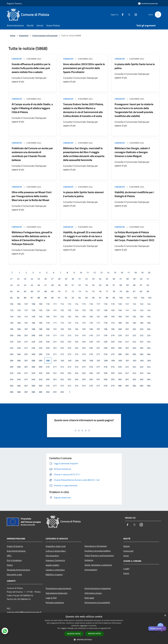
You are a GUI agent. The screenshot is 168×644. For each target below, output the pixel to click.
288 (33, 360)
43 (18, 285)
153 (69, 317)
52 (80, 285)
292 (62, 360)
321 (127, 367)
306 (19, 367)
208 (33, 335)
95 (86, 298)
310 (48, 367)
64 (18, 291)
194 (77, 329)
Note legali (89, 598)
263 (142, 348)
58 (121, 285)
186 (19, 329)
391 (55, 392)
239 (113, 342)
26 (46, 279)
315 (84, 367)
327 (26, 373)
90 (52, 298)
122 (134, 304)
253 (69, 348)
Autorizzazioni (91, 570)
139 (113, 310)
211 (55, 335)
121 (127, 304)
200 (120, 329)
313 (69, 367)
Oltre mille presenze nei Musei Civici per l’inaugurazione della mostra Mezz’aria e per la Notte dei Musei (32, 196)
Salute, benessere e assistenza (98, 565)
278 (105, 354)
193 (69, 329)
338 (105, 373)
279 (113, 354)
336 (91, 373)
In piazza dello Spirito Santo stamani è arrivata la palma (83, 194)
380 (120, 386)
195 (84, 329)
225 (12, 342)
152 (62, 317)
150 (48, 317)
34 (100, 279)
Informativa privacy (93, 593)
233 (69, 342)
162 (134, 317)
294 (77, 360)
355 (84, 379)
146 (19, 317)
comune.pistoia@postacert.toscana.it (24, 612)
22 (18, 279)
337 (98, 373)
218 (105, 335)
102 (135, 298)
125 (12, 310)
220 (120, 335)
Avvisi (126, 556)
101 (128, 298)
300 (120, 360)
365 (12, 386)
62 (148, 285)
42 (11, 285)
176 (91, 323)
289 (40, 360)
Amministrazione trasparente (98, 588)
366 (19, 386)
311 (55, 367)
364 (149, 379)
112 (62, 304)
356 (91, 379)
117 (98, 304)
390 (48, 392)
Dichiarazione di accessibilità (97, 602)
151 (55, 317)
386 (19, 392)
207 (26, 335)
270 (48, 354)
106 (19, 304)
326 (19, 373)
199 (113, 329)
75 (93, 291)
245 (12, 348)
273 (69, 354)
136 (91, 310)
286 (19, 360)
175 (84, 323)
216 (91, 335)
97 (100, 298)
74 (86, 291)
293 (70, 360)
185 (12, 329)
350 (48, 379)
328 (33, 373)
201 (127, 329)
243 (142, 342)
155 (84, 317)
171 (55, 323)
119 (113, 304)
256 (91, 348)
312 (62, 367)
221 (127, 335)
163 (142, 317)
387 (26, 392)
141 (127, 310)
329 (40, 373)
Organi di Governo (15, 546)
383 (142, 386)
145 (12, 317)
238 (105, 342)
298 (106, 360)
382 (134, 386)
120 (120, 304)
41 (148, 279)
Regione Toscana (14, 3)
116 (91, 304)
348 (33, 379)
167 (26, 323)
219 (113, 335)
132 (62, 310)
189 (40, 329)
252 (62, 348)
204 (149, 329)
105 (12, 304)
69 (52, 291)
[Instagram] (135, 14)
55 (100, 285)
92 (66, 298)
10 (81, 273)
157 (98, 317)
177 (98, 323)
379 (113, 386)
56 (107, 285)
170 (48, 323)
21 (11, 279)
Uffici (9, 556)
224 (149, 335)
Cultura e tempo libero (56, 551)
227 (26, 342)
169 (40, 323)
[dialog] (84, 628)
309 (40, 367)
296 (91, 360)
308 (33, 367)
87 (32, 298)
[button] (84, 640)
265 (12, 354)
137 (98, 310)
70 (59, 291)
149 (40, 317)
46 (39, 285)
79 (121, 291)
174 (77, 323)
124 (149, 304)
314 (77, 367)
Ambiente (89, 560)
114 (77, 304)
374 (77, 386)
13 (101, 273)
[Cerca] (158, 15)
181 (127, 323)
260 (120, 348)
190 (48, 329)
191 (55, 329)
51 (73, 285)
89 (46, 298)
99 (114, 298)
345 (12, 379)
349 (40, 379)
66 (32, 291)
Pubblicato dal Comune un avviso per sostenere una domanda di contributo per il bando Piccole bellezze (32, 154)
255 (84, 348)
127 (26, 310)
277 (98, 354)
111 (55, 304)
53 (86, 285)
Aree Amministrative (16, 551)
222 (134, 335)
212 (62, 335)
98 (107, 298)
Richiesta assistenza (55, 602)
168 (33, 323)
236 (91, 342)
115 (84, 304)
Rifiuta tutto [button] (95, 634)
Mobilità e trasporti (54, 574)
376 (91, 386)
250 (48, 348)
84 (11, 298)
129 (40, 310)
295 (84, 360)
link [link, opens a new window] (109, 628)
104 (150, 298)
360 (120, 379)
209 (40, 335)
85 (18, 298)
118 (105, 304)
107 (26, 304)
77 (107, 291)
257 (98, 348)
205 (12, 335)
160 (120, 317)
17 (129, 273)
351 (55, 379)
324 (149, 367)
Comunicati (17, 59)
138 (105, 310)
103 (142, 298)
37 (121, 279)
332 (62, 373)
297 (99, 360)
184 (149, 323)
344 (149, 373)
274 (77, 354)
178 (105, 323)
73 (80, 291)
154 (77, 317)
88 (39, 298)
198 (105, 329)
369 (40, 386)
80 (127, 291)
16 (122, 273)
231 (55, 342)
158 (105, 317)
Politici (10, 565)
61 (141, 285)
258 (105, 348)
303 (142, 360)
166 (19, 323)
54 (93, 285)
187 (26, 329)
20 (149, 273)
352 (62, 379)
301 (127, 360)
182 (134, 323)
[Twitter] (128, 14)
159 (113, 317)
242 (134, 342)
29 (66, 279)
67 (39, 291)
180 (120, 323)
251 (55, 348)
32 (86, 279)
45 (32, 285)
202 (134, 329)
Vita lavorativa (52, 556)
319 (113, 367)
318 (105, 367)
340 (120, 373)
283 (142, 354)
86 (25, 298)
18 (135, 273)
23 (25, 279)
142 (134, 310)
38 (127, 279)
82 (141, 291)
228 (33, 342)
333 (69, 373)
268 (33, 354)
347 (26, 379)
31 (80, 279)
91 (59, 298)
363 (142, 379)
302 (135, 360)
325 (12, 373)
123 (142, 304)
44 (25, 285)
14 (108, 273)
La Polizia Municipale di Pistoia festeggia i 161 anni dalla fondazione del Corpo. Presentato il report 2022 (135, 236)
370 (48, 386)
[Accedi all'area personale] (148, 3)
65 (25, 291)
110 (48, 304)
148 (33, 317)
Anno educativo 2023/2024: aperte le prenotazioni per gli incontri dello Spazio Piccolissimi (84, 68)
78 (114, 291)
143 (142, 310)
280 (120, 354)
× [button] (165, 616)
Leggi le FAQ (51, 598)
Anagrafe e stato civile (56, 546)
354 (77, 379)
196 (91, 329)
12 (94, 273)
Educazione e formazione (96, 546)
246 (19, 348)
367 (26, 386)
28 (59, 279)
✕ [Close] (164, 628)
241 (127, 342)
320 (120, 367)
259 (113, 348)
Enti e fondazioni (14, 560)
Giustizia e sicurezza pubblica (98, 551)
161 (127, 317)
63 (11, 291)
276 (91, 354)
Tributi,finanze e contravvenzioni (99, 555)
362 (134, 379)
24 (32, 279)
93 (73, 298)
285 (12, 360)
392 (62, 392)
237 (98, 342)
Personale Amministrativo (18, 570)
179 (113, 323)
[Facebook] (122, 14)
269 (40, 354)
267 (26, 354)
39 (134, 279)
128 (33, 310)
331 (55, 373)
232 (62, 342)
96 (93, 298)
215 (84, 335)
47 (46, 285)
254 (77, 348)
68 (46, 291)
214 (77, 335)
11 (88, 273)
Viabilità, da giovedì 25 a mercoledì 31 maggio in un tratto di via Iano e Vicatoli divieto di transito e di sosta (83, 236)
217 (98, 335)
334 (77, 373)
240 (120, 342)
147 (26, 317)
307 (26, 367)
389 (40, 392)
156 (91, 317)
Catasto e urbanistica (55, 570)
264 (149, 348)
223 (142, 335)
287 (26, 360)
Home (13, 35)
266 (19, 354)
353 (69, 379)
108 (33, 304)
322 (134, 367)
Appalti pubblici (52, 565)
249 (40, 348)
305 (12, 367)
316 (91, 367)
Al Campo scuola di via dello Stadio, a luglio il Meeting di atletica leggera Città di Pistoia (32, 108)
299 (113, 360)
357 (98, 379)
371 (55, 386)
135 (84, 310)
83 (148, 291)
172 (62, 323)
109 (40, 304)
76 (100, 291)
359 (113, 379)
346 (19, 379)
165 (12, 323)
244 (149, 342)
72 (73, 291)
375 (84, 386)
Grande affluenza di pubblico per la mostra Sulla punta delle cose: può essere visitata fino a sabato (31, 68)
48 (52, 285)
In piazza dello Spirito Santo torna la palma (135, 66)
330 (48, 373)
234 (77, 342)
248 (33, 348)
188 (33, 329)
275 (84, 354)
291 (55, 360)
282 (134, 354)
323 (142, 367)
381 (127, 386)
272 (62, 354)
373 (69, 386)
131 (55, 310)
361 (127, 379)
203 (142, 329)
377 (98, 386)
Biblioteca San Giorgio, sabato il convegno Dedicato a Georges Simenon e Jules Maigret (132, 152)
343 (142, 373)
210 (48, 335)
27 (52, 279)
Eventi (126, 573)
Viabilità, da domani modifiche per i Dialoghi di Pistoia (134, 194)
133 (69, 310)
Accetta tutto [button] (74, 634)
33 (93, 279)
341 (127, 373)
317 (98, 367)
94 (80, 298)
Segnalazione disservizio (57, 593)
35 (107, 279)
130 (48, 310)
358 (105, 379)
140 (120, 310)
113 (69, 304)
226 (19, 342)
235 (84, 342)
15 (115, 273)
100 (121, 298)
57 (114, 285)
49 (59, 285)
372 (62, 386)
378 (105, 386)
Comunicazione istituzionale (45, 35)
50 (66, 285)
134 (77, 310)
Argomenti (24, 35)
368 (33, 386)
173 (69, 323)
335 (84, 373)
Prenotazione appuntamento (58, 588)
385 (12, 392)
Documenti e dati (14, 574)
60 (134, 285)
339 (113, 373)
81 (134, 291)
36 (114, 279)
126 (19, 310)
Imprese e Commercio (55, 560)
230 (48, 342)
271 (55, 354)
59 (127, 285)
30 (73, 279)
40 (141, 279)
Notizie (127, 546)
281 (127, 354)
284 (149, 354)
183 (142, 323)
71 (66, 291)
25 (39, 279)
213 (69, 335)
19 (142, 273)
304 (149, 360)
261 (127, 348)
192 (62, 329)
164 (149, 317)
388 (33, 392)
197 (98, 329)
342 (134, 373)
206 (19, 335)
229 (40, 342)
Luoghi (126, 569)
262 (134, 348)
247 (26, 348)
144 (149, 310)
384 (149, 386)
